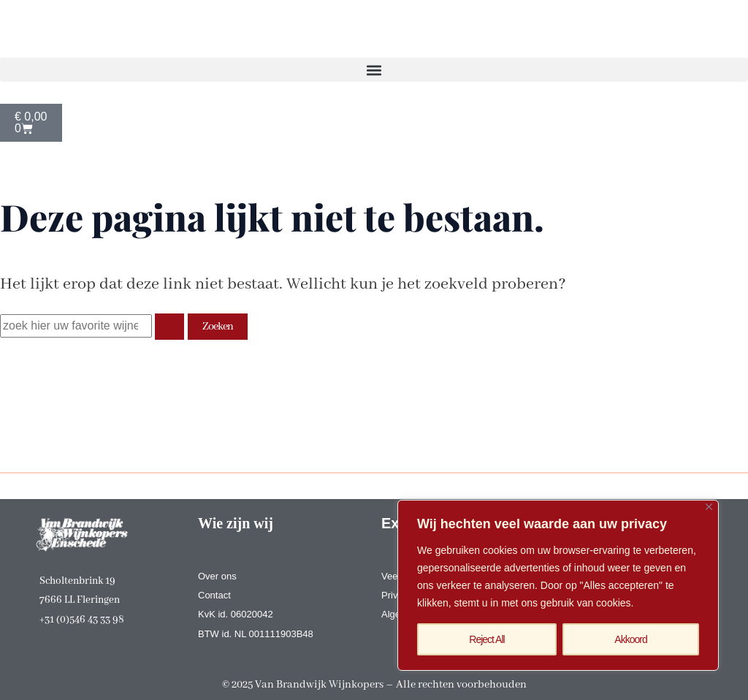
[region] (558, 585)
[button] (374, 70)
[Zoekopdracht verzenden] (169, 327)
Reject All (486, 639)
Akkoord (630, 639)
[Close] (709, 507)
